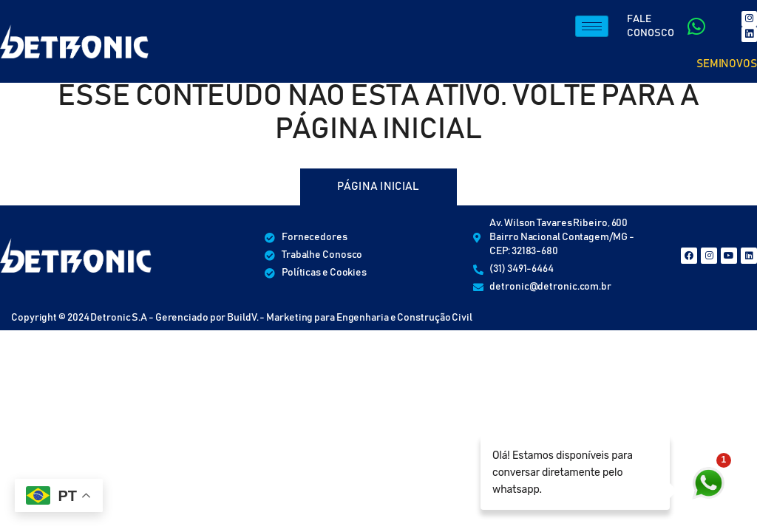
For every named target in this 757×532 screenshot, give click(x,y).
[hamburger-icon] (592, 27)
